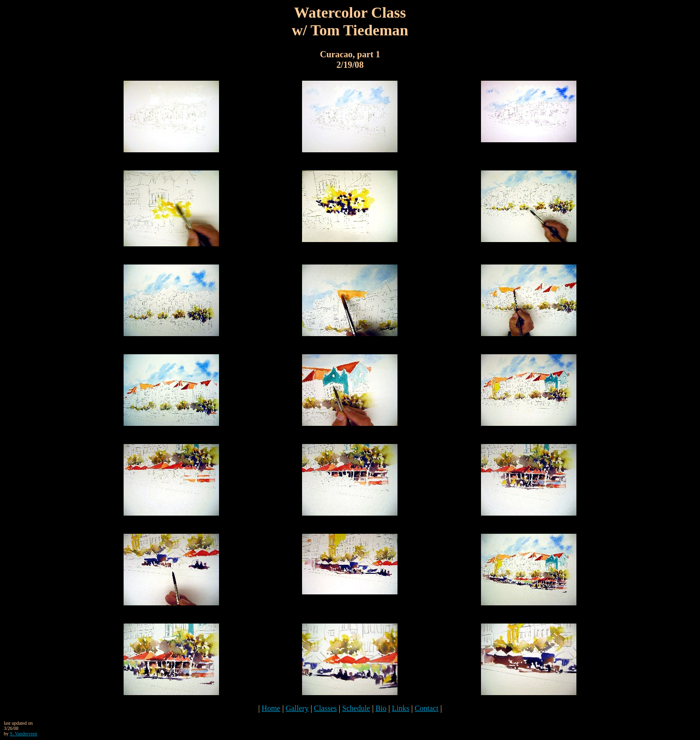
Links (400, 708)
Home (271, 708)
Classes (325, 708)
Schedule (356, 708)
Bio (381, 708)
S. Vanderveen (24, 734)
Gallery (297, 708)
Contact (427, 708)
